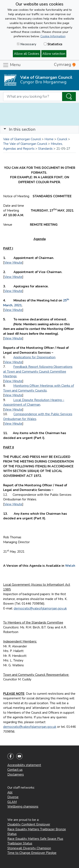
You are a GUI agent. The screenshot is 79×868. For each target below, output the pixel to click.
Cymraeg (65, 65)
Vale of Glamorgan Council (22, 139)
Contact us (15, 770)
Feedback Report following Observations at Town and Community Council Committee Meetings (38, 371)
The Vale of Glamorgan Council (25, 144)
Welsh (70, 566)
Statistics (53, 44)
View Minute (13, 263)
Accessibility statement (24, 765)
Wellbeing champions (23, 807)
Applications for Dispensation (34, 357)
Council (62, 139)
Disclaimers (16, 775)
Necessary (27, 44)
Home (49, 139)
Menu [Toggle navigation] (12, 65)
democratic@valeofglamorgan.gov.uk (40, 608)
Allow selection (54, 54)
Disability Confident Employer (29, 824)
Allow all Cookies (27, 54)
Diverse (13, 797)
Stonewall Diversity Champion (29, 848)
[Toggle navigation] (39, 129)
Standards (45, 149)
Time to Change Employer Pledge (32, 853)
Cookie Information (53, 36)
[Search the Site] (69, 97)
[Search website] (33, 97)
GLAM (12, 802)
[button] (5, 129)
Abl (10, 792)
